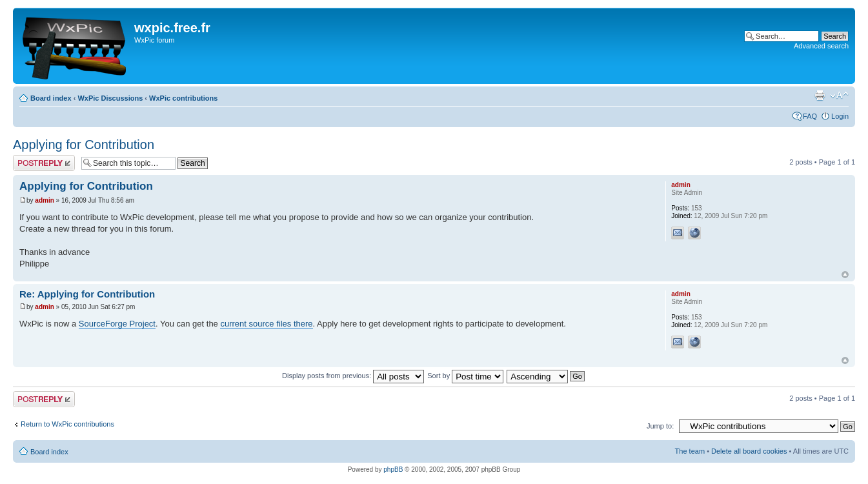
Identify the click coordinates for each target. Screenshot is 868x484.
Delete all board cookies (749, 451)
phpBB (393, 469)
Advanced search (821, 46)
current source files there (266, 324)
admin (44, 200)
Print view (820, 96)
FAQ (810, 116)
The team (690, 451)
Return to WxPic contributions (67, 424)
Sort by (465, 376)
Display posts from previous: (353, 376)
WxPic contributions (183, 98)
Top (845, 275)
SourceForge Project (117, 324)
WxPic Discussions (110, 98)
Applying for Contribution (84, 145)
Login (840, 116)
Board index (51, 98)
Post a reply (44, 163)
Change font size (839, 96)
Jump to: (660, 426)
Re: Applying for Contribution (87, 294)
